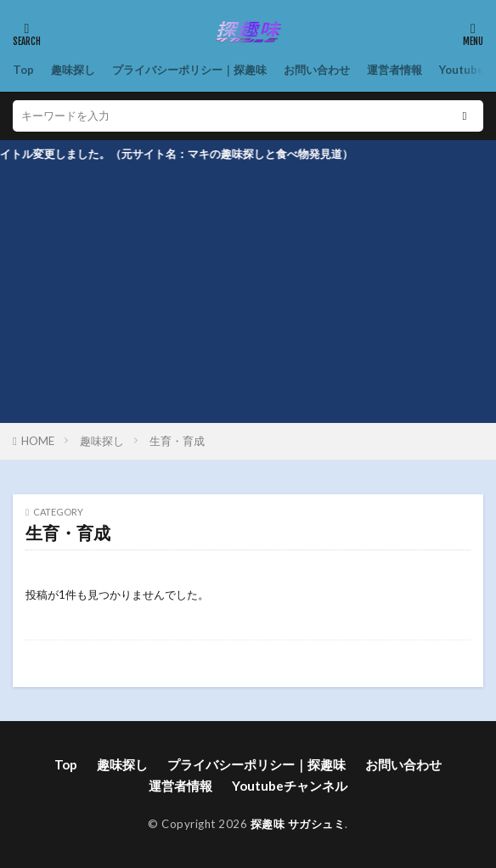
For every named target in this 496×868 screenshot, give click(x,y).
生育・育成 (177, 441)
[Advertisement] (248, 296)
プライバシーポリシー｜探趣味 (189, 70)
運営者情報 (395, 70)
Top (23, 70)
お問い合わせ (317, 70)
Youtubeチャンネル (290, 786)
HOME (38, 441)
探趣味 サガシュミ (298, 824)
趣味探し (73, 70)
